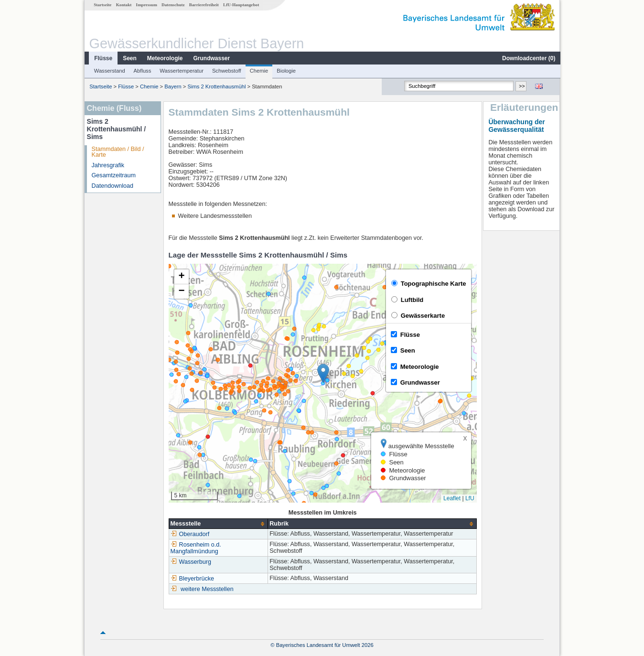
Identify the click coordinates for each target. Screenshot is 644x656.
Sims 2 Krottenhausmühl (216, 86)
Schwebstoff (226, 71)
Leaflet (451, 498)
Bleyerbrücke (192, 579)
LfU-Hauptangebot (241, 5)
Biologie (286, 71)
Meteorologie (165, 58)
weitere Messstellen (207, 589)
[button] (323, 373)
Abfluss (142, 71)
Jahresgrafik (108, 165)
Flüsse (103, 58)
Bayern (172, 86)
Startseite (102, 5)
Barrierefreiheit (204, 5)
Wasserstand (109, 71)
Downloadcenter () (528, 58)
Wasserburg (190, 562)
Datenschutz (173, 5)
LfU (469, 498)
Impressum (146, 5)
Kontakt (123, 5)
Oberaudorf (190, 534)
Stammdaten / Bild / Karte (118, 152)
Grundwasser (211, 58)
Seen (129, 58)
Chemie (259, 71)
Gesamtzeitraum (113, 175)
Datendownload (112, 186)
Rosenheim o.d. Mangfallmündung (195, 548)
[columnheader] (218, 524)
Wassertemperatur (181, 71)
